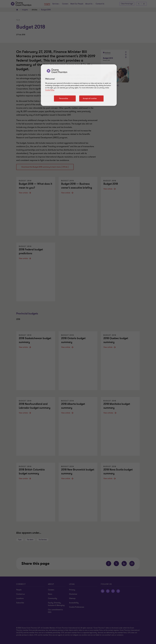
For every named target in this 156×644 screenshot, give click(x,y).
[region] (79, 85)
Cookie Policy (50, 90)
